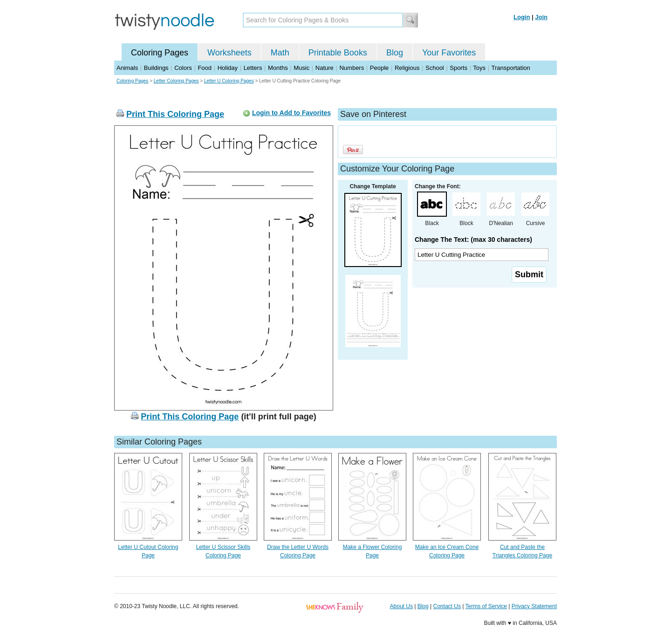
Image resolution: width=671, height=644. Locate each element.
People (379, 68)
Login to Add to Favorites (291, 113)
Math (280, 53)
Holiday (228, 68)
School (435, 68)
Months (278, 68)
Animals (127, 68)
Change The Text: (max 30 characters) (473, 240)
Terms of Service (486, 606)
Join (541, 17)
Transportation (510, 68)
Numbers (352, 68)
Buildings (156, 68)
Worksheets (229, 53)
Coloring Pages (160, 53)
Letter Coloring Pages (176, 81)
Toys (479, 68)
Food (205, 68)
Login (522, 17)
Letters (253, 68)
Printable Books (338, 53)
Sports (459, 68)
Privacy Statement (534, 606)
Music (301, 68)
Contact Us (447, 606)
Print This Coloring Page (175, 114)
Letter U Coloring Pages (229, 81)
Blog (395, 53)
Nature (325, 68)
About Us (401, 606)
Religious (407, 68)
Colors (183, 68)
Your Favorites (449, 53)
